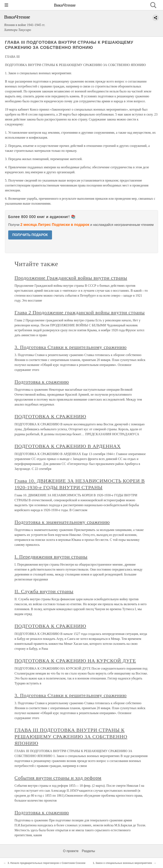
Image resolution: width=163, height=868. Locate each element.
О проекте (71, 851)
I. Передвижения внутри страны (51, 557)
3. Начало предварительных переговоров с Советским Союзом (46, 863)
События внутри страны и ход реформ (58, 778)
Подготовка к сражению (42, 382)
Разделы (88, 851)
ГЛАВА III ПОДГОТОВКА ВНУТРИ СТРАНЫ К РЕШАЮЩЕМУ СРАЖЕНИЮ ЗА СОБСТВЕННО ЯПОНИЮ (71, 737)
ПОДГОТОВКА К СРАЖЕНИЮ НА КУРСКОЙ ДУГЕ (75, 661)
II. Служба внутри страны (44, 591)
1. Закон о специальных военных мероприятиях (122, 863)
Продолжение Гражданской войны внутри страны (71, 278)
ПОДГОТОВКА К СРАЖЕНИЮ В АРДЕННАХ (68, 446)
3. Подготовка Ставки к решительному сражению (71, 347)
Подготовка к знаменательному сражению (62, 522)
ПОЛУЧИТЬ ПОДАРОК (30, 235)
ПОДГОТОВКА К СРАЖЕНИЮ (50, 416)
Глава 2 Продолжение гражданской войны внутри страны (80, 313)
